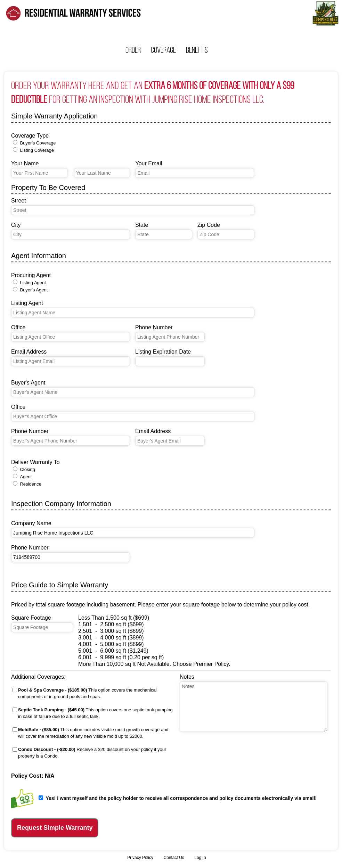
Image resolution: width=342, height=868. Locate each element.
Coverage (163, 50)
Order (133, 50)
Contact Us (174, 858)
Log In (200, 858)
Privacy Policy (140, 858)
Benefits (197, 50)
